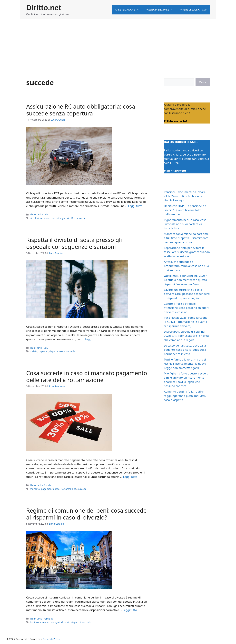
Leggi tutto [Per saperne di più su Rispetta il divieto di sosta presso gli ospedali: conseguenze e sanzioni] (92, 339)
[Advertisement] (118, 44)
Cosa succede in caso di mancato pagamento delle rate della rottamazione (87, 376)
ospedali (43, 351)
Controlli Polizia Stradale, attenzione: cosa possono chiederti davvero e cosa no (187, 308)
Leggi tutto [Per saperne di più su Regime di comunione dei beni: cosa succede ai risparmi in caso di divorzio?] (130, 610)
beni (32, 622)
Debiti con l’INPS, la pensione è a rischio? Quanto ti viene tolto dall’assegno (185, 210)
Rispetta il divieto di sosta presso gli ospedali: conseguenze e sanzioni (74, 243)
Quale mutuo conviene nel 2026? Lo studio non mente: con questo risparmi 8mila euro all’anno (185, 280)
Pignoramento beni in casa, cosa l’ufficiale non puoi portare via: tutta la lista (185, 224)
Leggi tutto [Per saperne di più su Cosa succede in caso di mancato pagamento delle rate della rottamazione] (130, 477)
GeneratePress (51, 639)
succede (81, 218)
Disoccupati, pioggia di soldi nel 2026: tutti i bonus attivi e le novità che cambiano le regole (186, 336)
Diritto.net (44, 8)
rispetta (54, 351)
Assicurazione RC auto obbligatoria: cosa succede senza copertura (81, 110)
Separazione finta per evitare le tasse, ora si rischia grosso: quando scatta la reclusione (187, 252)
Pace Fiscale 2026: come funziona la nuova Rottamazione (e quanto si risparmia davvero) (186, 322)
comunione (42, 622)
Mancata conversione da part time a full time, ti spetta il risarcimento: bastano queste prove (187, 238)
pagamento (47, 489)
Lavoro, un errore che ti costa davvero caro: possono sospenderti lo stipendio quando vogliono (187, 294)
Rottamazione (69, 489)
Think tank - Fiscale (40, 485)
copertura (50, 218)
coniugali (55, 622)
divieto (34, 351)
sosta (62, 351)
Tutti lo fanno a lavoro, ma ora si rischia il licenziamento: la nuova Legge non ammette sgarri (185, 364)
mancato (35, 489)
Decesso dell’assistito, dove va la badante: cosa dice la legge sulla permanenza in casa (185, 350)
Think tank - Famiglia (41, 619)
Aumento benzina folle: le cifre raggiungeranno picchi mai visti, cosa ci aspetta (185, 396)
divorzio (66, 622)
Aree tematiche (129, 10)
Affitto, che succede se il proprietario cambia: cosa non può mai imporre (186, 266)
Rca (73, 218)
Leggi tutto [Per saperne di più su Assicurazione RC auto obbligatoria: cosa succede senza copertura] (135, 206)
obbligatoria (63, 218)
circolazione (37, 218)
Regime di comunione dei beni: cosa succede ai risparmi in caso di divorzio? (86, 514)
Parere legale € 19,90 (193, 10)
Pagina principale (161, 10)
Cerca (203, 82)
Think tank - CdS (39, 214)
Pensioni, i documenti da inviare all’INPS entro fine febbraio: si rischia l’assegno (185, 196)
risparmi (76, 622)
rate (57, 489)
